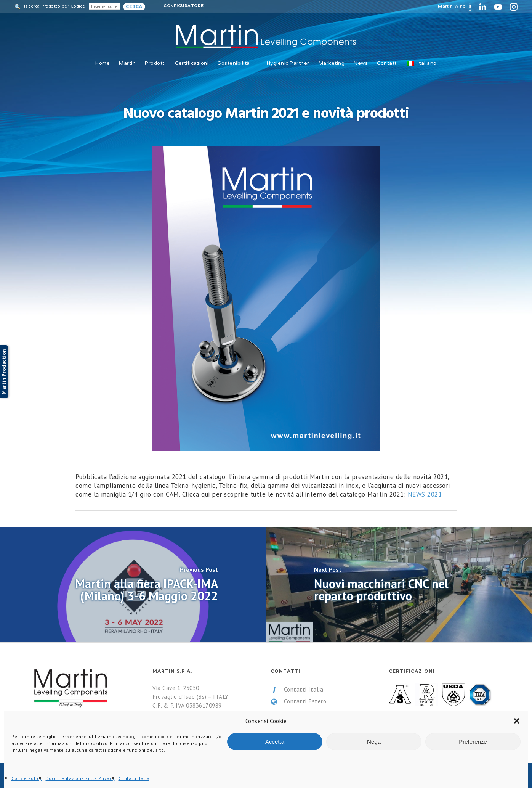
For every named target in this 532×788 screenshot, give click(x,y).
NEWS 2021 (425, 494)
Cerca (134, 7)
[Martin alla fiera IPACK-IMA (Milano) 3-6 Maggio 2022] (133, 585)
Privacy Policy (295, 713)
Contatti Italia (297, 690)
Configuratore (184, 6)
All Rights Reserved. (114, 776)
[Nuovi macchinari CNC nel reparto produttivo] (399, 585)
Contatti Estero (298, 701)
